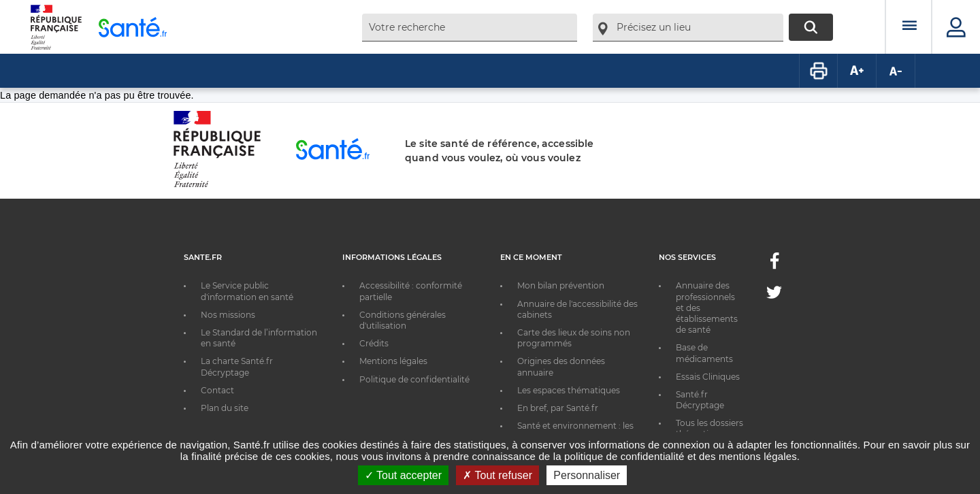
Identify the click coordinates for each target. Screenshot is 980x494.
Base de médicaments (704, 353)
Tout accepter (403, 475)
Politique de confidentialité (414, 379)
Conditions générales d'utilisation (403, 320)
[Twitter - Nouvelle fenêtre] (774, 295)
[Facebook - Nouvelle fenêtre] (774, 265)
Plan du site (225, 408)
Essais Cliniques (708, 377)
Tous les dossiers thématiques (709, 428)
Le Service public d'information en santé (247, 291)
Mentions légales (393, 361)
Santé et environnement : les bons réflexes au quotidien (575, 431)
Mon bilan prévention (561, 285)
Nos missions (228, 315)
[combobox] (470, 28)
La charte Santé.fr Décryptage (237, 366)
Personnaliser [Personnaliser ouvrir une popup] (587, 475)
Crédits (374, 343)
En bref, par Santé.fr (558, 408)
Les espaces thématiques (569, 390)
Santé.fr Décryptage (700, 400)
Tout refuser (497, 475)
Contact (217, 390)
